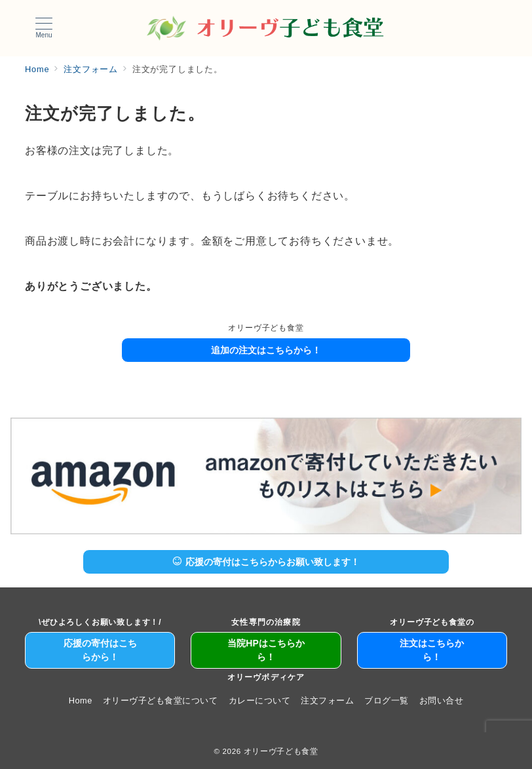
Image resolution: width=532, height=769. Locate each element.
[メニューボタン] (44, 28)
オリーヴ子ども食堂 (281, 751)
